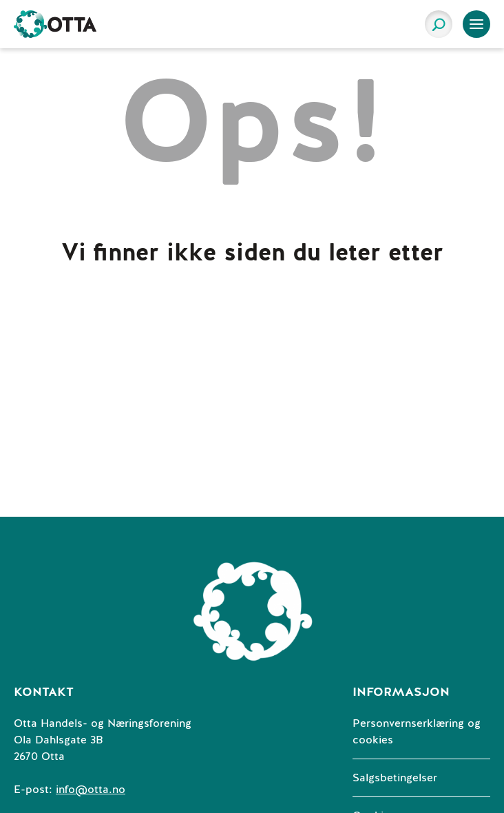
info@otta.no (91, 790)
